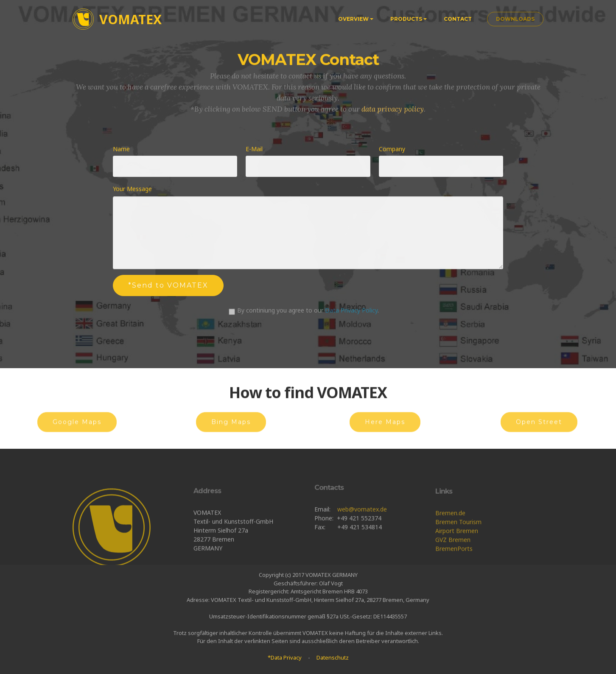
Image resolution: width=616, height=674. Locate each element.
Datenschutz (333, 657)
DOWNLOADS (515, 19)
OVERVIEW (353, 19)
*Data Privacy (285, 657)
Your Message (132, 190)
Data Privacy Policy (351, 313)
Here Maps (385, 428)
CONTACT (458, 19)
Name (121, 150)
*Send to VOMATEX (168, 288)
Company (392, 150)
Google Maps (77, 428)
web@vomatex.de (362, 526)
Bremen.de (450, 536)
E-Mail (254, 150)
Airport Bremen (457, 553)
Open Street (539, 428)
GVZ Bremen (453, 562)
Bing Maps (231, 428)
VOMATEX (130, 19)
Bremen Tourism (458, 544)
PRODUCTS (406, 19)
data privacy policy (393, 114)
